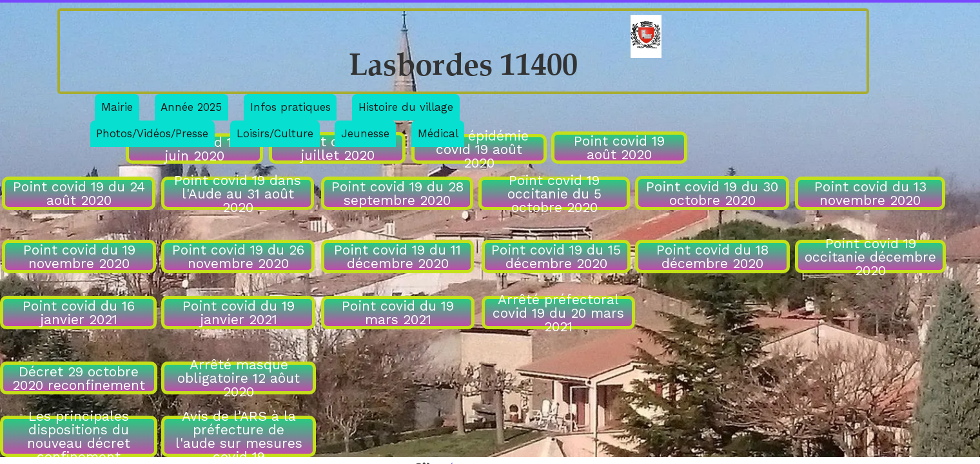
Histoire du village (406, 107)
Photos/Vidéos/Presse (152, 133)
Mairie (117, 107)
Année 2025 (191, 107)
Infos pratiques (290, 107)
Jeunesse (365, 133)
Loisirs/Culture (275, 133)
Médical (438, 133)
